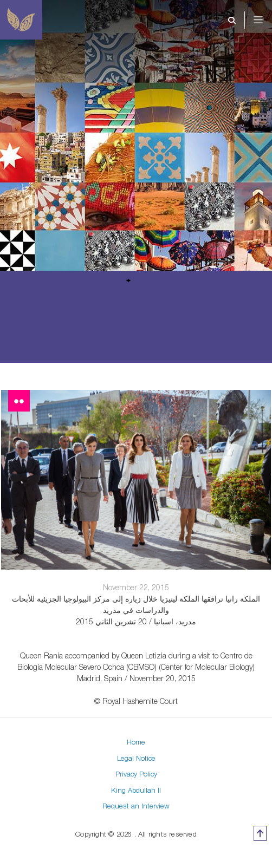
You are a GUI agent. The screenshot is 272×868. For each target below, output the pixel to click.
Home (136, 742)
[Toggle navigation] (265, 20)
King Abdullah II (136, 790)
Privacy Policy (136, 774)
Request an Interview (136, 806)
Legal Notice (136, 758)
